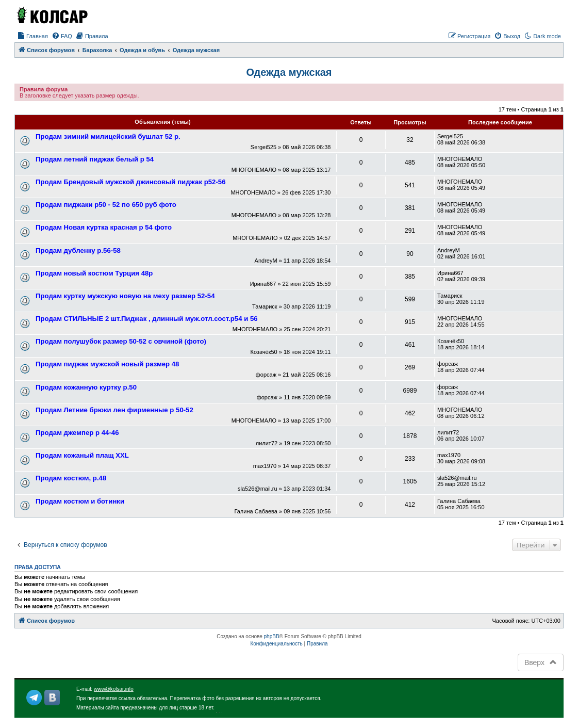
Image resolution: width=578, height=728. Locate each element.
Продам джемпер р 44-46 (77, 433)
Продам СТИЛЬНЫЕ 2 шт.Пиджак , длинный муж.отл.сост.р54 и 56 (147, 319)
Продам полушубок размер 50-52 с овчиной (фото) (121, 341)
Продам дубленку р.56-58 (78, 250)
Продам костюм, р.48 (71, 478)
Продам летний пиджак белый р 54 (95, 159)
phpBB (272, 636)
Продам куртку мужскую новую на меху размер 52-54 (125, 296)
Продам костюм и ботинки (80, 501)
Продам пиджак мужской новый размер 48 (107, 364)
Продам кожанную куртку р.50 (86, 387)
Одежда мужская (289, 72)
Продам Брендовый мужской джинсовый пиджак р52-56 (130, 182)
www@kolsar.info (114, 689)
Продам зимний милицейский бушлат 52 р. (108, 136)
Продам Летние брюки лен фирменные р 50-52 (114, 410)
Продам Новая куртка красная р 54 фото (104, 227)
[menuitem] (32, 36)
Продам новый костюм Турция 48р (94, 273)
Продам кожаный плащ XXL (82, 455)
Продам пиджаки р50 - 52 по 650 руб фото (106, 205)
